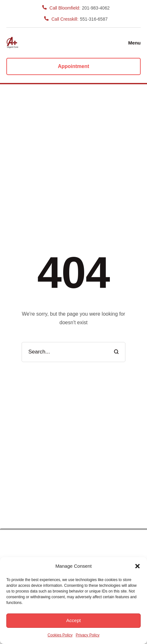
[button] (137, 566)
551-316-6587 (94, 19)
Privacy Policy (88, 635)
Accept (74, 620)
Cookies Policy (60, 635)
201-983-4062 (96, 8)
